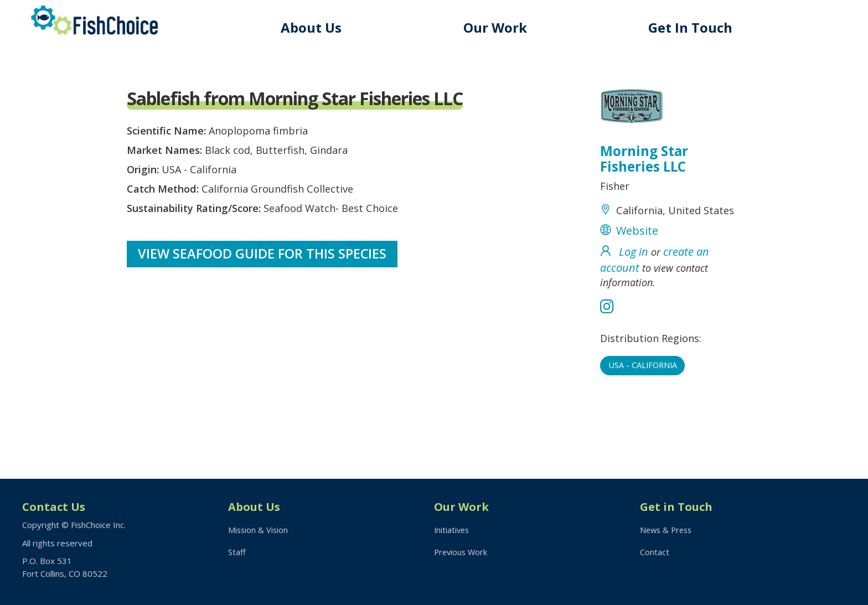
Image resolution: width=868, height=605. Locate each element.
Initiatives (453, 530)
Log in (634, 274)
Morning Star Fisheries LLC (646, 161)
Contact (655, 553)
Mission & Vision (259, 530)
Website (637, 253)
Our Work (500, 27)
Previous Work (462, 553)
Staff (237, 553)
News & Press (668, 530)
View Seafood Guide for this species (263, 266)
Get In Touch (693, 27)
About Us (318, 27)
